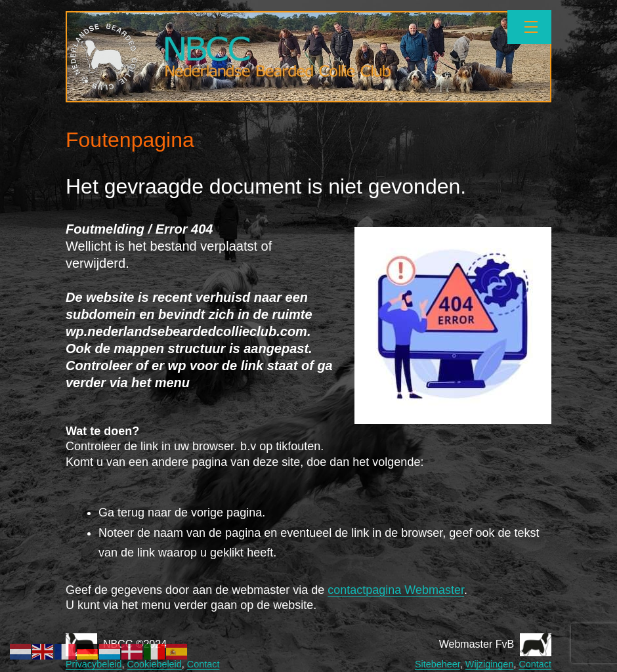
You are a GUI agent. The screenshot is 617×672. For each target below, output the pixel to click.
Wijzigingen (490, 664)
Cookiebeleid (155, 664)
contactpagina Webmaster (396, 590)
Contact (203, 664)
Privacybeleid (94, 664)
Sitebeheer (437, 664)
